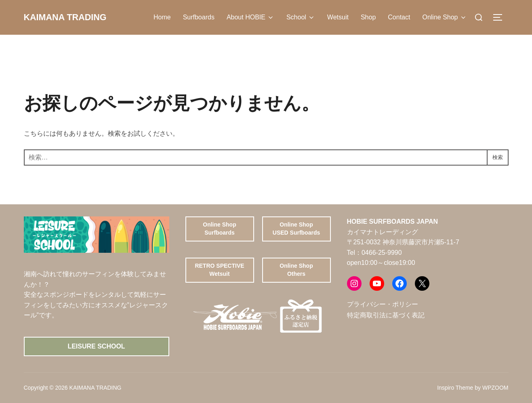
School (301, 17)
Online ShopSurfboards (219, 229)
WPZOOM (495, 388)
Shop (368, 17)
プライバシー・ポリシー (383, 304)
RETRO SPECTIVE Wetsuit (219, 270)
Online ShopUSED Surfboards (296, 229)
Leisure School (96, 346)
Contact (399, 17)
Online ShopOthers (296, 270)
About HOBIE (250, 17)
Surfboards (199, 17)
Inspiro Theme (455, 388)
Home (162, 17)
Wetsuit (338, 17)
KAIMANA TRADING (74, 17)
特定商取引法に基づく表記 (386, 315)
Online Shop (444, 17)
